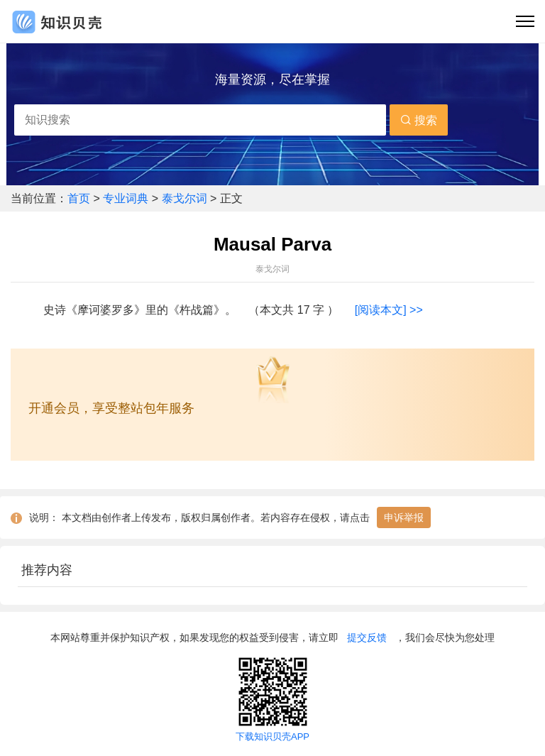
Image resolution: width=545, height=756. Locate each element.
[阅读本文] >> (389, 310)
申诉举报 (404, 517)
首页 (80, 198)
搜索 (419, 120)
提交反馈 (367, 637)
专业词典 (127, 198)
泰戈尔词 (185, 198)
